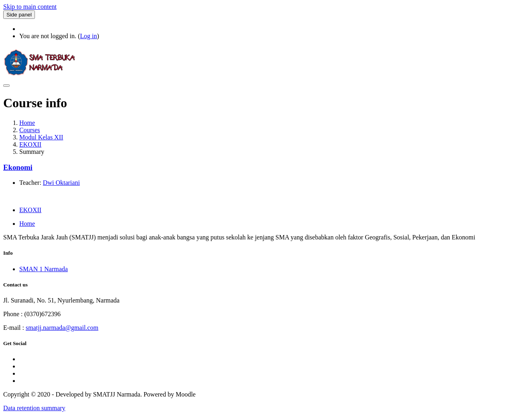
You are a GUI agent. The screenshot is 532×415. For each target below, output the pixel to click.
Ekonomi (18, 167)
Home (27, 123)
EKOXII (30, 144)
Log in (88, 36)
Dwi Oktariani (61, 183)
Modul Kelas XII (41, 137)
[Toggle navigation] (6, 86)
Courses (30, 130)
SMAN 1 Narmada (44, 269)
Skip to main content (30, 7)
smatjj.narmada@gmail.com (62, 328)
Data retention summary (34, 408)
